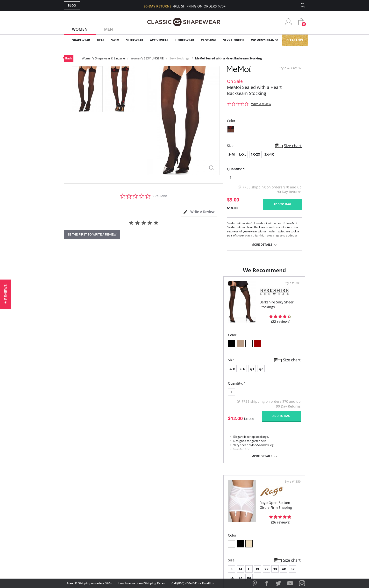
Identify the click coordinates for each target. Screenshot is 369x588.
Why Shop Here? (223, 501)
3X (237, 374)
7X (272, 374)
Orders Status (159, 516)
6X (263, 374)
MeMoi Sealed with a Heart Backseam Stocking (228, 58)
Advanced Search (161, 501)
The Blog (217, 524)
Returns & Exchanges (165, 532)
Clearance (295, 40)
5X (254, 374)
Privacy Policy (221, 532)
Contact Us (156, 540)
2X (228, 374)
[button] (6, 294)
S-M (232, 154)
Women (80, 29)
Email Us (208, 583)
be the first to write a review (92, 235)
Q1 (92, 374)
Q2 (101, 374)
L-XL (243, 154)
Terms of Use (102, 566)
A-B (73, 374)
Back (69, 58)
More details (262, 245)
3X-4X (269, 154)
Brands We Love (223, 516)
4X (246, 374)
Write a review (261, 104)
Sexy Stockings (179, 58)
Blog (72, 5)
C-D (83, 374)
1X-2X (255, 154)
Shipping (153, 524)
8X (280, 374)
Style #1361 (170, 288)
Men (109, 29)
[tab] (199, 212)
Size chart (293, 146)
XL (220, 374)
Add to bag (282, 204)
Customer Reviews (225, 509)
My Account (156, 509)
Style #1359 (291, 288)
